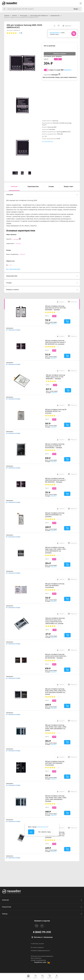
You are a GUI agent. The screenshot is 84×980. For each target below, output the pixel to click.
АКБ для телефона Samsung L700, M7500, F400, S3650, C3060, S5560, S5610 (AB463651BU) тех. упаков (56, 728)
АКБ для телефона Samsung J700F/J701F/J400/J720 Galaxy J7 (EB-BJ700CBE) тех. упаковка (55, 342)
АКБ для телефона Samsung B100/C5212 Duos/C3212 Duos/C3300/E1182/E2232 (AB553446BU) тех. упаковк (55, 621)
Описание (14, 187)
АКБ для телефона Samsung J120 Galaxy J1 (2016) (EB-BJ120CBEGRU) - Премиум (55, 446)
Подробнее (68, 70)
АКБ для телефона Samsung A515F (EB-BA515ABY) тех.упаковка (55, 586)
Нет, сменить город (44, 832)
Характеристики (33, 187)
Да (31, 832)
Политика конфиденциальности (40, 951)
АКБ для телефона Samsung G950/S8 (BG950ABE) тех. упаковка (55, 515)
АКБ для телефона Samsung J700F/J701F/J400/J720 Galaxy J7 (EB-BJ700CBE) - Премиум (55, 480)
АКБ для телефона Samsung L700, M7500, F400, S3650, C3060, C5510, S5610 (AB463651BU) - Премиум (56, 799)
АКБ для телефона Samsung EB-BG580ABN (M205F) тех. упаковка (56, 411)
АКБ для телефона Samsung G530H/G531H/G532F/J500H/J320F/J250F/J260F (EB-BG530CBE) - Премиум (56, 656)
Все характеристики (48, 142)
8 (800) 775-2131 (42, 932)
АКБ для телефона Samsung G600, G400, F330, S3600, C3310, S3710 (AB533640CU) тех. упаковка (55, 550)
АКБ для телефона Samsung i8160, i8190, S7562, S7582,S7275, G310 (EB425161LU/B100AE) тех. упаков (55, 692)
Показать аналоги (60, 54)
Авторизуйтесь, (55, 33)
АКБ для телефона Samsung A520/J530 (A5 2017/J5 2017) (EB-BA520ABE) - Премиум (56, 308)
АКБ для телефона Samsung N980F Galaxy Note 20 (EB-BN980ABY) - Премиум (55, 377)
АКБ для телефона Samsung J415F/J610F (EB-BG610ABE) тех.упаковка (55, 763)
